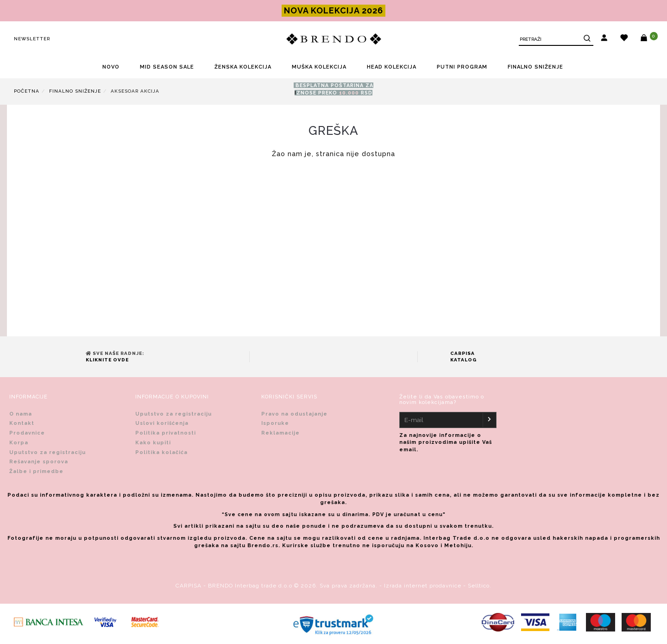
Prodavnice (27, 433)
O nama (21, 414)
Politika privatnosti (166, 433)
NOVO (111, 67)
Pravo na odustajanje (294, 414)
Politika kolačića (161, 452)
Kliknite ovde (107, 360)
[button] (604, 39)
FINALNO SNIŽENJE (535, 67)
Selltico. (480, 586)
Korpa (19, 443)
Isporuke (275, 423)
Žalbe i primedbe (36, 471)
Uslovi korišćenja (162, 423)
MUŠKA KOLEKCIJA (319, 67)
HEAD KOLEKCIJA (392, 67)
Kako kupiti (153, 443)
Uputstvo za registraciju (47, 452)
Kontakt (22, 423)
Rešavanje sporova (39, 462)
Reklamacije (280, 433)
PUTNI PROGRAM (462, 67)
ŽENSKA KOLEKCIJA (243, 67)
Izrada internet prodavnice (423, 586)
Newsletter (32, 39)
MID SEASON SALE (167, 67)
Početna (27, 91)
